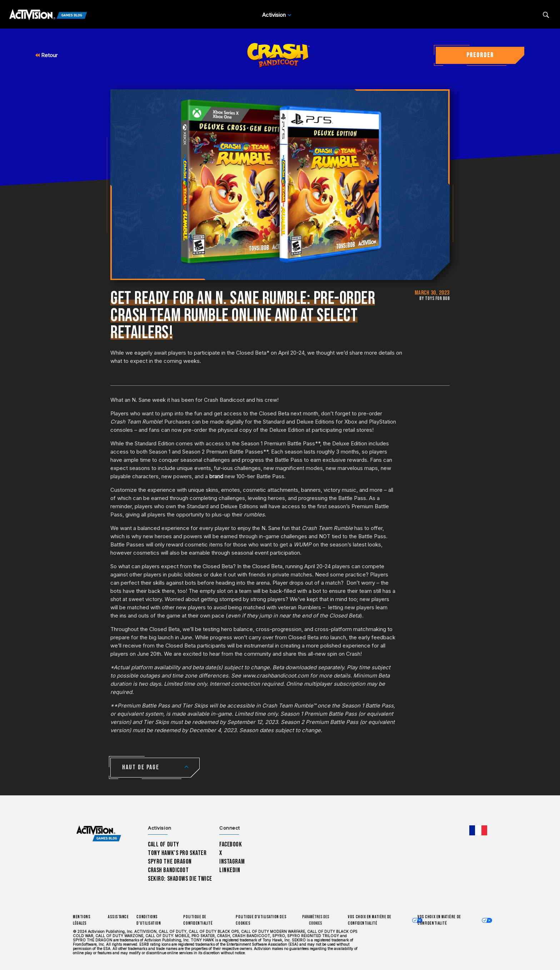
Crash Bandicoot (168, 870)
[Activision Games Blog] (48, 15)
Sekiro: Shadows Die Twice (180, 879)
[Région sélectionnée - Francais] (478, 830)
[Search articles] (546, 15)
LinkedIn (230, 870)
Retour (46, 55)
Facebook (231, 844)
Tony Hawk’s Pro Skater (177, 853)
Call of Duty (164, 844)
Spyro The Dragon (170, 862)
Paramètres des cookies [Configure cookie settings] (316, 920)
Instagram (232, 862)
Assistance (118, 917)
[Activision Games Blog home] (99, 834)
